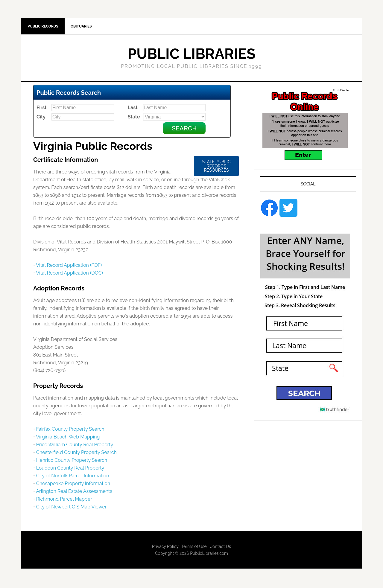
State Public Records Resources (216, 167)
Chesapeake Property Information (73, 485)
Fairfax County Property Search (70, 430)
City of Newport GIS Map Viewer (72, 508)
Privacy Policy (165, 548)
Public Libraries (191, 55)
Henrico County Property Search (72, 461)
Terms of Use (194, 548)
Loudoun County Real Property (70, 469)
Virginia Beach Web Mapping (68, 438)
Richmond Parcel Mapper (64, 500)
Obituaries (84, 27)
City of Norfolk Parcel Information (73, 477)
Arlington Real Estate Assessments (74, 492)
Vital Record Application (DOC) (69, 274)
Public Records (44, 27)
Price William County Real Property (75, 446)
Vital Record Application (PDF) (69, 266)
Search (184, 130)
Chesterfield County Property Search (76, 454)
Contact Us (220, 548)
